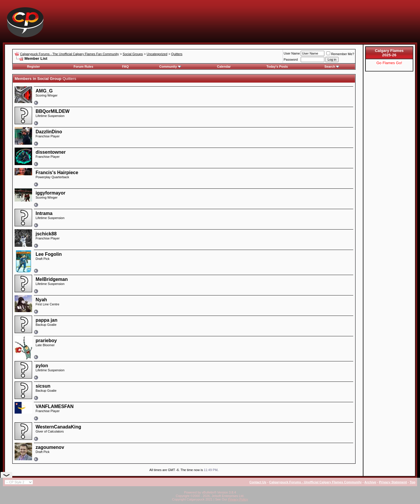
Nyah (41, 300)
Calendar (224, 66)
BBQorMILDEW (52, 111)
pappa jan (47, 320)
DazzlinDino (49, 132)
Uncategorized (157, 54)
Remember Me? (340, 54)
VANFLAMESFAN (55, 406)
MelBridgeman (52, 279)
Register (34, 66)
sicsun (43, 386)
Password (291, 60)
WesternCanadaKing (58, 427)
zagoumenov (50, 447)
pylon (42, 366)
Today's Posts (277, 66)
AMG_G (44, 91)
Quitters (177, 54)
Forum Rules (83, 66)
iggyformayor (50, 193)
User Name (292, 53)
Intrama (44, 213)
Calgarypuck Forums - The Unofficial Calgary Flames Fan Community (70, 54)
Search (332, 66)
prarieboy (46, 341)
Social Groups (133, 54)
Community (170, 66)
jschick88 (46, 234)
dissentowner (51, 152)
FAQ (126, 66)
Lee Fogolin (49, 254)
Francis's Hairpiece (57, 173)
